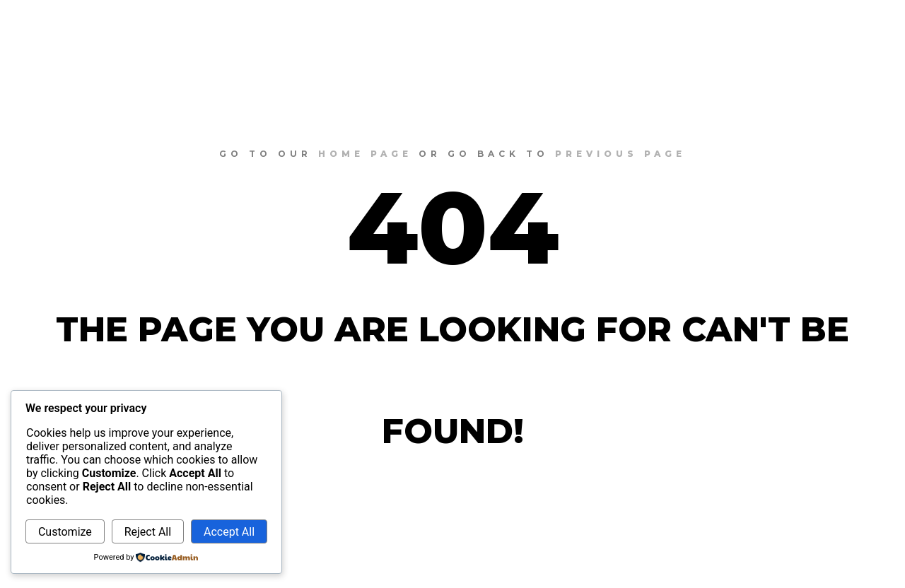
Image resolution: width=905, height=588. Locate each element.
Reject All (148, 532)
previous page (620, 154)
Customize (65, 532)
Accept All (229, 532)
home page (365, 154)
